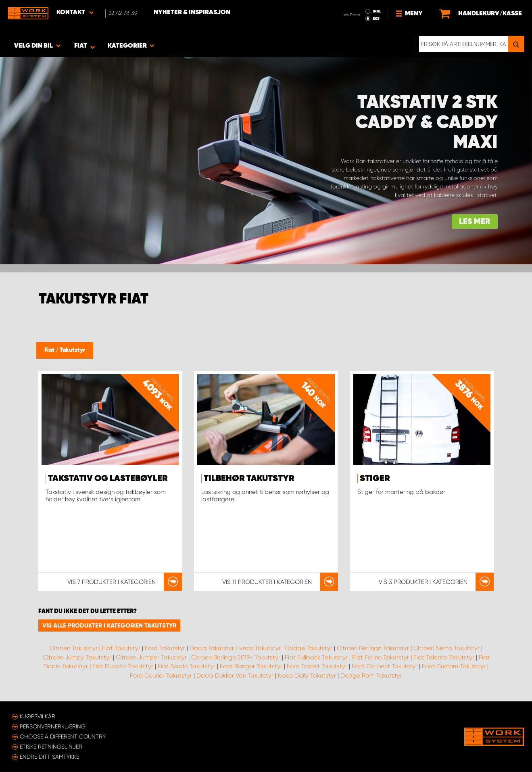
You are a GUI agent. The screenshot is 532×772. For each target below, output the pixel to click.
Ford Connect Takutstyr (385, 666)
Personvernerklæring (53, 726)
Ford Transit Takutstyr (317, 666)
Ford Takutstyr (165, 648)
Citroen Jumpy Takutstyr (77, 657)
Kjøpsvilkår (38, 716)
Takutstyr (72, 350)
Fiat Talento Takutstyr (444, 657)
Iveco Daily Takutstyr (307, 676)
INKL (377, 11)
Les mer (475, 222)
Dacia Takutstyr (212, 648)
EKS (376, 19)
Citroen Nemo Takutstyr (446, 648)
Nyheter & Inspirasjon (192, 13)
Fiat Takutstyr (121, 648)
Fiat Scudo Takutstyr (187, 666)
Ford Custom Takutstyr (454, 666)
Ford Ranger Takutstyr (251, 666)
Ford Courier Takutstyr (161, 676)
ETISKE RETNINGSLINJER (51, 747)
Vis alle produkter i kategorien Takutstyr (109, 626)
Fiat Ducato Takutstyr (123, 666)
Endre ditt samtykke (49, 757)
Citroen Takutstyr (74, 648)
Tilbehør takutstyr (249, 479)
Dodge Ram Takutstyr (371, 676)
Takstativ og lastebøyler (108, 479)
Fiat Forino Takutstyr (381, 657)
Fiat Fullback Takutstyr (316, 657)
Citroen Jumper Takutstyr (151, 657)
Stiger (375, 479)
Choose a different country (63, 736)
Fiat (50, 350)
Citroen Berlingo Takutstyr (373, 648)
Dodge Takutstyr (309, 648)
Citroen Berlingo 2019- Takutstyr (236, 657)
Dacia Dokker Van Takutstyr (235, 676)
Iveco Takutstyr (260, 648)
